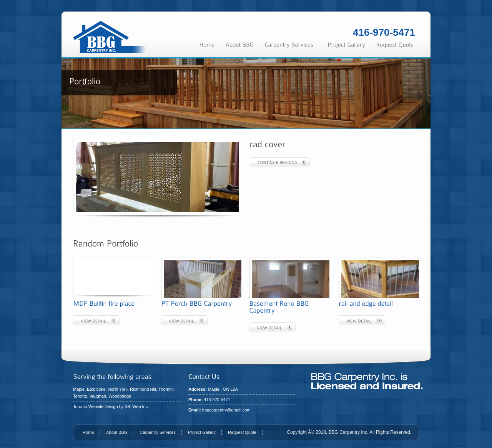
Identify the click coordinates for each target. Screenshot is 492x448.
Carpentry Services (158, 432)
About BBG (117, 432)
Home (88, 432)
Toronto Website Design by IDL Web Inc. (111, 406)
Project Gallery (202, 432)
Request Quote (242, 432)
